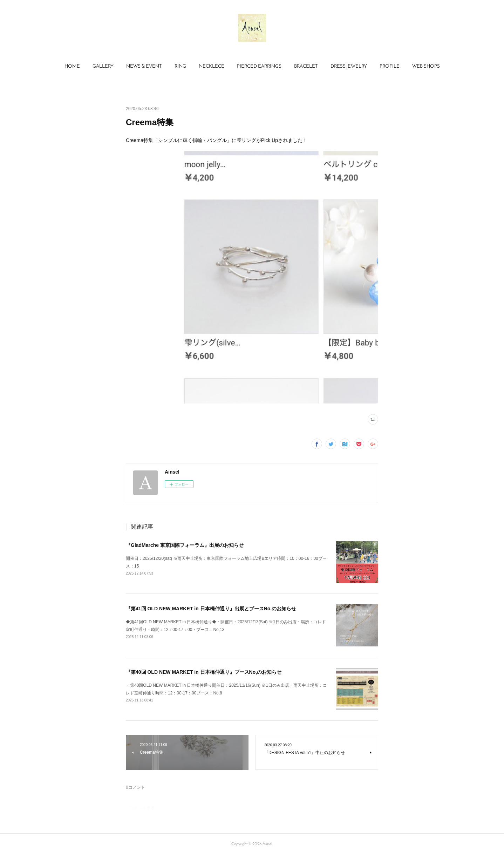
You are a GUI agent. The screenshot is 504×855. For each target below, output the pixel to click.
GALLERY (103, 66)
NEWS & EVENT (144, 66)
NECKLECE (212, 66)
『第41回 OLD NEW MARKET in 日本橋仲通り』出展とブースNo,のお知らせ (211, 609)
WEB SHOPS (426, 66)
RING (180, 66)
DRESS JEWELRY (349, 66)
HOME (72, 66)
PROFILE (390, 66)
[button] (72, 67)
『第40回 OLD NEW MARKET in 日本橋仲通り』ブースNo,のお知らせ (204, 672)
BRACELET (306, 66)
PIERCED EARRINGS (259, 66)
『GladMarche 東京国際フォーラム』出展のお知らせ (185, 545)
